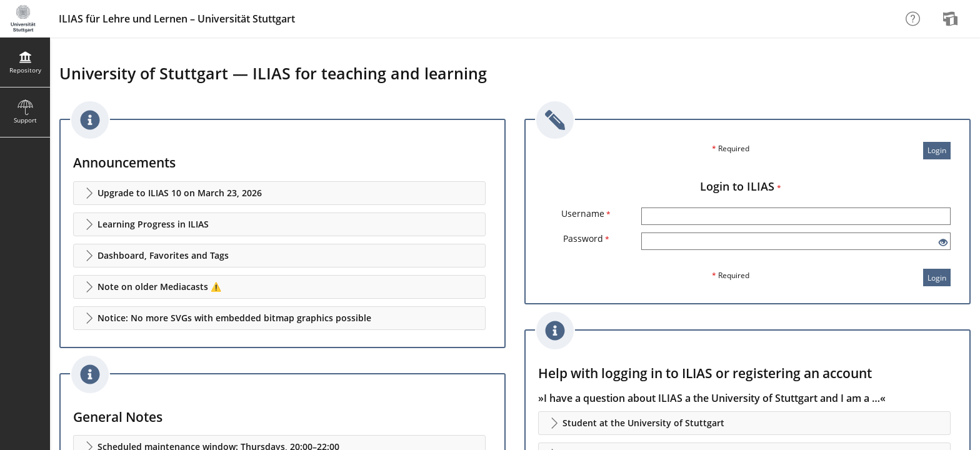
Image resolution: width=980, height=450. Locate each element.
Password (586, 238)
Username (586, 213)
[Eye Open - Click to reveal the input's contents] (943, 243)
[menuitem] (952, 19)
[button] (279, 193)
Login (937, 150)
